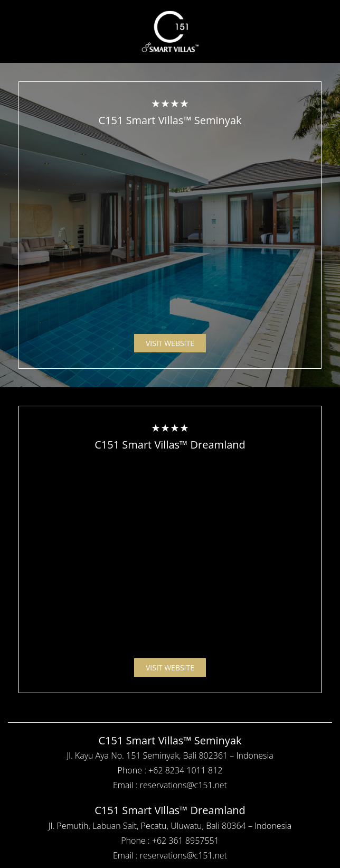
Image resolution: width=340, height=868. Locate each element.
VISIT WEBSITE (170, 343)
